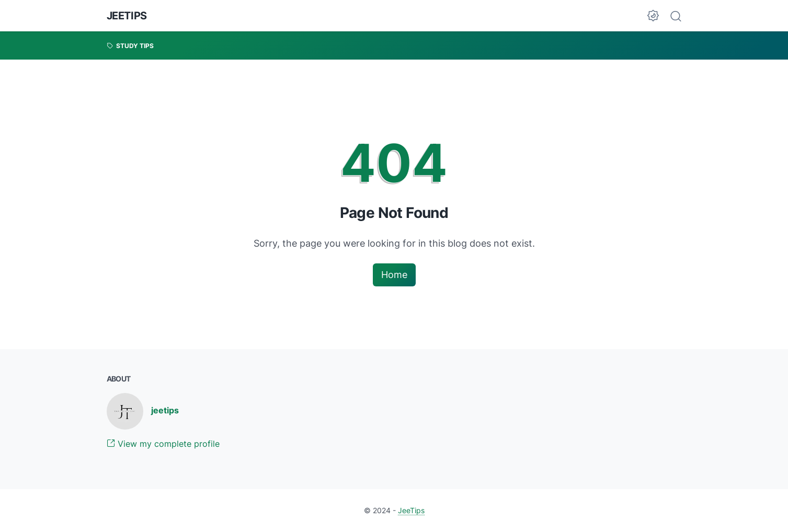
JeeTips (127, 16)
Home (394, 275)
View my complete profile (163, 444)
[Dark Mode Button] (653, 16)
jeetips (165, 410)
